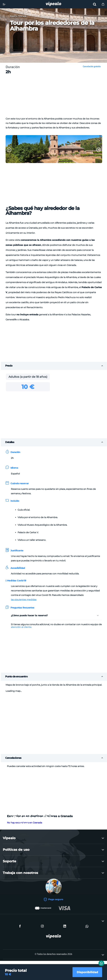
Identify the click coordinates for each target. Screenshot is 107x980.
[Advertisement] (56, 96)
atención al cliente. (21, 627)
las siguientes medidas (24, 600)
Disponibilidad (86, 971)
